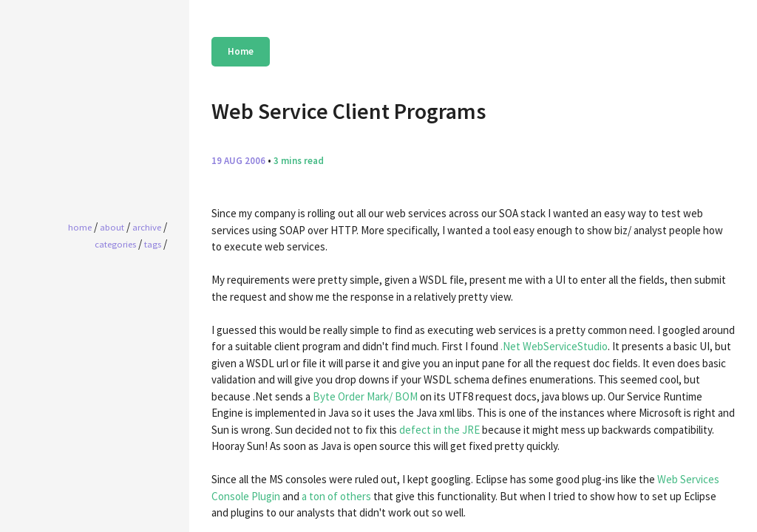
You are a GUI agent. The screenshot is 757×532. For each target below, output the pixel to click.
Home (241, 51)
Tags (153, 244)
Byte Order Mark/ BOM (365, 396)
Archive (147, 227)
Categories (115, 244)
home (80, 227)
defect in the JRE (439, 430)
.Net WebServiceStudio (554, 346)
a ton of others (336, 496)
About (112, 227)
